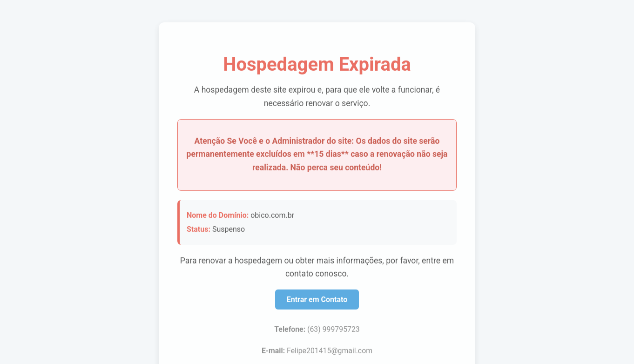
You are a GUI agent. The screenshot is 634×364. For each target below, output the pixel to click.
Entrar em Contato (317, 299)
